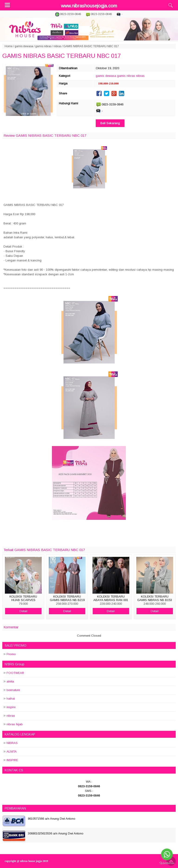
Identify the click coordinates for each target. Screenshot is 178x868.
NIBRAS (12, 743)
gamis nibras (43, 46)
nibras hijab (15, 724)
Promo (11, 654)
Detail (23, 611)
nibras (57, 46)
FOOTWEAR (15, 673)
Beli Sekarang (110, 123)
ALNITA (12, 752)
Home (9, 46)
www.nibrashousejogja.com (89, 6)
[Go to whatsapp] (167, 854)
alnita (10, 681)
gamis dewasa (24, 46)
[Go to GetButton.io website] (167, 863)
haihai (11, 699)
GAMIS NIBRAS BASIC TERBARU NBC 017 (62, 56)
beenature (13, 690)
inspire (11, 707)
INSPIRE (12, 760)
